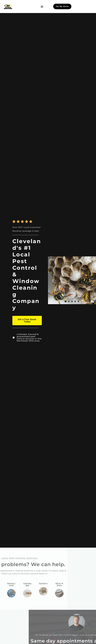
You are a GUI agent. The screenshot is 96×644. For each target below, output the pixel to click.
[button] (42, 6)
